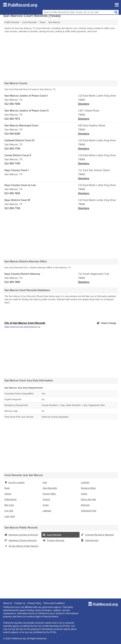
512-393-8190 (12, 134)
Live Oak (9, 511)
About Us (8, 603)
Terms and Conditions (54, 603)
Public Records (12, 22)
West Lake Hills (88, 499)
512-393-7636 (12, 104)
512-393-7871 (12, 119)
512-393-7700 (12, 149)
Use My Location (14, 482)
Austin (46, 505)
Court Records (52, 535)
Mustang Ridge (88, 488)
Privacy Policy (34, 603)
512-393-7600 (12, 282)
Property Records (53, 540)
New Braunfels (50, 488)
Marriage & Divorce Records (20, 540)
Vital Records (90, 540)
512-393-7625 (12, 193)
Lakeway (47, 511)
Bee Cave (9, 505)
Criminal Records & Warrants (97, 535)
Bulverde (85, 505)
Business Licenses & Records (21, 535)
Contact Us (20, 603)
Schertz (46, 499)
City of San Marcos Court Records (25, 323)
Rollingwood (10, 499)
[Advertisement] (60, 57)
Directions (84, 104)
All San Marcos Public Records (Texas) (23, 546)
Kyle (45, 482)
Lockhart (85, 482)
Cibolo (84, 494)
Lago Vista (10, 516)
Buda (7, 488)
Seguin (8, 494)
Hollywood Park (88, 511)
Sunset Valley (49, 494)
